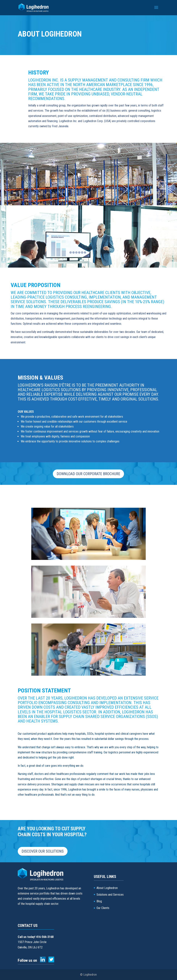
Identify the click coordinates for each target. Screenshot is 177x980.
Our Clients (103, 908)
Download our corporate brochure (88, 474)
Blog (99, 901)
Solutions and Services (110, 895)
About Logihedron (107, 888)
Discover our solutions (43, 851)
